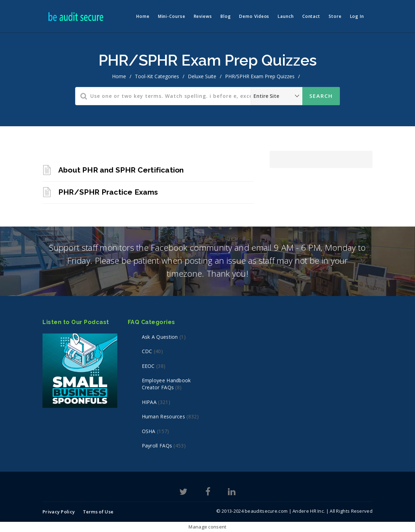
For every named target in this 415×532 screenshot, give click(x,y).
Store (335, 16)
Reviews (203, 16)
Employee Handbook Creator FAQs (166, 384)
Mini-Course (172, 16)
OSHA (149, 431)
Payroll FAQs (157, 446)
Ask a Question (160, 337)
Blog (226, 16)
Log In (357, 16)
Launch (286, 16)
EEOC (148, 366)
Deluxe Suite (202, 76)
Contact (311, 16)
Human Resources (164, 416)
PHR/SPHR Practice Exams (108, 192)
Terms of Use (98, 512)
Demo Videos (254, 16)
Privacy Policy (59, 512)
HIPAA (149, 402)
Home (143, 16)
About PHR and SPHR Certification (121, 170)
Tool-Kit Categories (157, 76)
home (119, 76)
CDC (147, 351)
